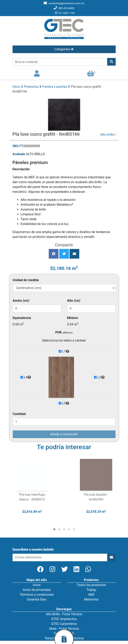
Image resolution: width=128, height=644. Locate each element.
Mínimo (73, 318)
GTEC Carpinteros (64, 624)
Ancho (21, 301)
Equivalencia (22, 318)
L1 (66, 351)
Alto (74, 301)
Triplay (91, 590)
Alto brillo (107, 135)
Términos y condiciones (37, 595)
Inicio (16, 87)
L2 (101, 377)
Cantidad (19, 414)
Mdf (91, 595)
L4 (28, 377)
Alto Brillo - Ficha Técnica (64, 614)
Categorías (64, 49)
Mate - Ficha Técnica (64, 629)
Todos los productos (91, 585)
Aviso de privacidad (37, 590)
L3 (66, 403)
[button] (54, 529)
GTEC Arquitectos (64, 619)
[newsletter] (60, 557)
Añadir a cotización (64, 434)
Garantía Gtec (37, 599)
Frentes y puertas (55, 87)
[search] (60, 62)
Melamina (91, 599)
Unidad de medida (26, 280)
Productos (31, 87)
